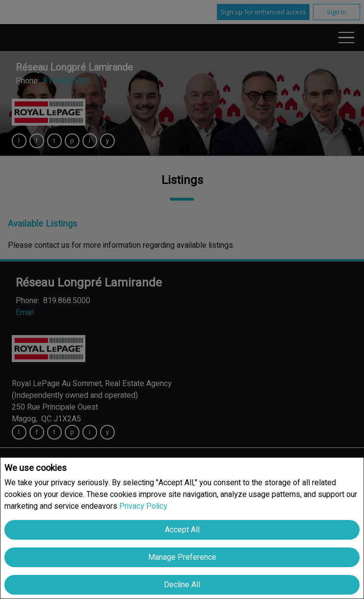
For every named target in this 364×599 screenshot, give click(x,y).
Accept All (182, 530)
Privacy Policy (143, 506)
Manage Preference (182, 557)
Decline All (182, 585)
